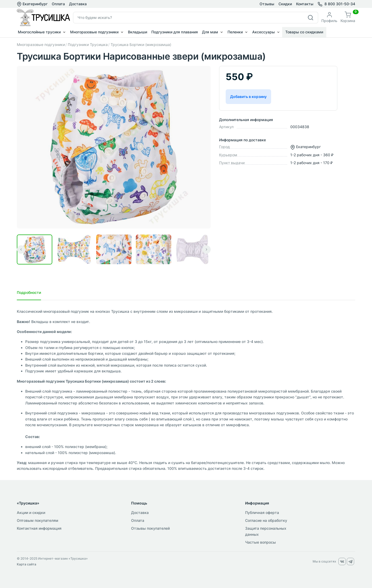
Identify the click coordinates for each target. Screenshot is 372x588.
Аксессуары (263, 32)
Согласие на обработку (266, 520)
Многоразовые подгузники (94, 32)
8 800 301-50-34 (340, 4)
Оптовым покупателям (38, 520)
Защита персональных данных (266, 531)
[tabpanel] (186, 390)
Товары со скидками (304, 32)
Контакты (305, 4)
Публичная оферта (262, 512)
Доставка (78, 4)
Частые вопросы (260, 542)
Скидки (285, 4)
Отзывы (267, 4)
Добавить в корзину (248, 97)
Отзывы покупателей (150, 528)
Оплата (58, 4)
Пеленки (235, 32)
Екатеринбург (32, 4)
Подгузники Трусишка (88, 45)
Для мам (210, 32)
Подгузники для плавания (175, 32)
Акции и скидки (31, 512)
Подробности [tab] (29, 292)
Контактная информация (39, 528)
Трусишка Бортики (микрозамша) (141, 45)
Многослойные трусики (39, 32)
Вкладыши (138, 32)
